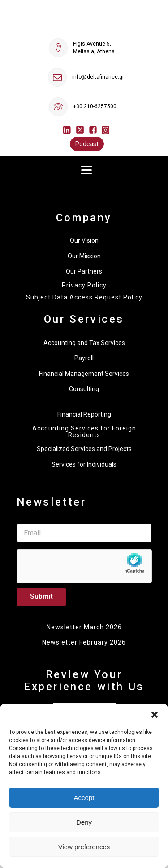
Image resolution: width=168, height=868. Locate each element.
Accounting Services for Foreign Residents (84, 432)
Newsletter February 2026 (84, 642)
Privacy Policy (84, 285)
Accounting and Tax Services (84, 343)
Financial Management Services (84, 374)
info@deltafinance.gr (98, 77)
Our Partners (84, 271)
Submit (41, 596)
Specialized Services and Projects (84, 449)
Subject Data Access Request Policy (84, 297)
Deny (84, 822)
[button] (155, 715)
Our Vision (84, 240)
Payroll (84, 358)
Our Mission (84, 256)
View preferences (84, 847)
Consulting (84, 389)
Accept (84, 798)
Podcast (87, 144)
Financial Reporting (84, 414)
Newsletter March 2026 (84, 627)
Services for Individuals (84, 464)
